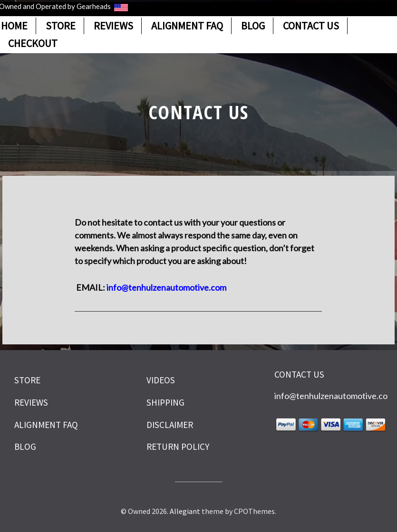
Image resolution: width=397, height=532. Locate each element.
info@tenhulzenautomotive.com (334, 396)
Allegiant (185, 511)
